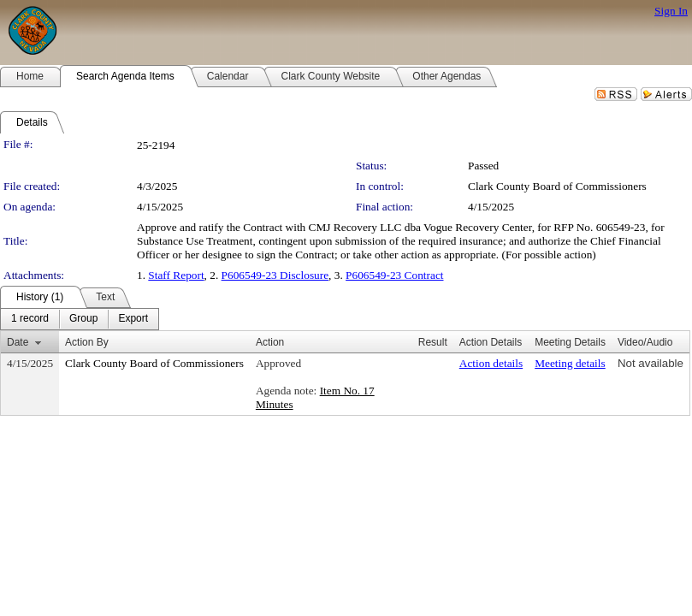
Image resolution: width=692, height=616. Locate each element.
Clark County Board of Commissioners (557, 186)
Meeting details (570, 363)
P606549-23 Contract (394, 275)
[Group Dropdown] (83, 319)
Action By (87, 342)
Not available (651, 363)
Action (270, 342)
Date (18, 342)
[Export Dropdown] (133, 319)
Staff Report (176, 275)
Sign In (671, 11)
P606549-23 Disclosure (275, 275)
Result (433, 342)
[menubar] (80, 319)
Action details (491, 363)
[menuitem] (30, 319)
